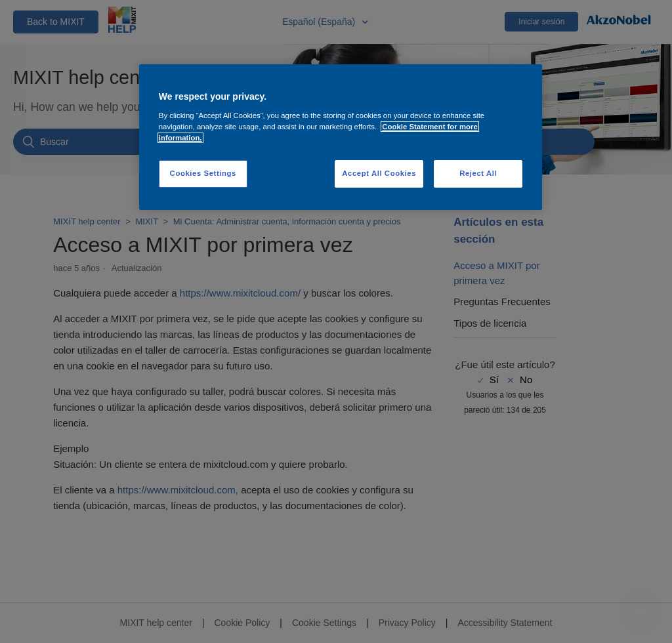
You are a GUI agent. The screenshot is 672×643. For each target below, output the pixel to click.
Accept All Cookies (379, 173)
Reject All (478, 173)
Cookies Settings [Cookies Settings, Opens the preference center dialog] (203, 173)
